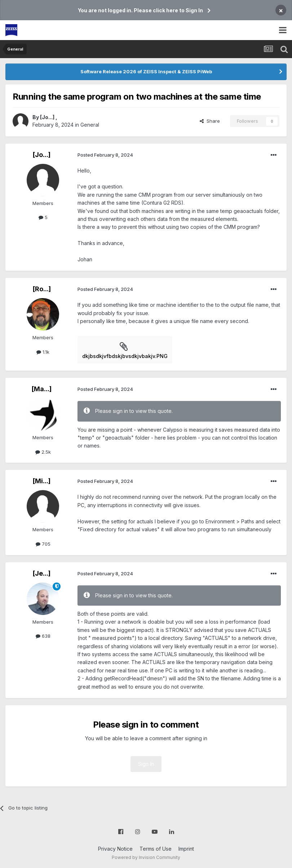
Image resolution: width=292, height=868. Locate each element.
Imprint (186, 849)
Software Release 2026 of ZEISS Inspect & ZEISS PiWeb (146, 71)
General (90, 125)
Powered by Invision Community (146, 857)
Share (210, 121)
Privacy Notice (115, 849)
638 (43, 636)
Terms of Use (156, 849)
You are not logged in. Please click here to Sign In (140, 10)
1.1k (43, 352)
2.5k (43, 452)
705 (43, 544)
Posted (105, 155)
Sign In (146, 764)
